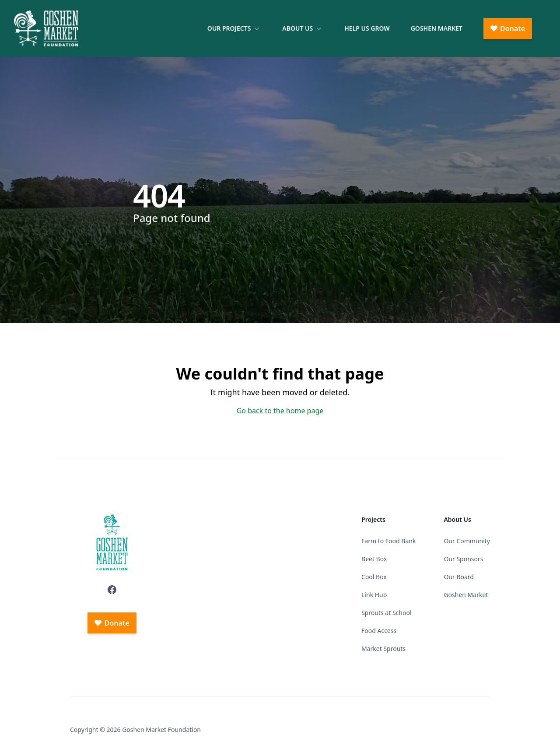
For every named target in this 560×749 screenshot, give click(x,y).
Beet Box (374, 559)
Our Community (467, 541)
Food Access (379, 631)
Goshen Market (437, 28)
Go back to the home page (280, 411)
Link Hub (374, 595)
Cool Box (374, 577)
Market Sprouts (383, 649)
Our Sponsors (463, 559)
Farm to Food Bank (388, 541)
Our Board (459, 577)
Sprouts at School (386, 613)
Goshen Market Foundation (161, 730)
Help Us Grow (367, 28)
